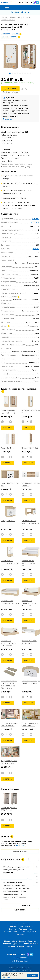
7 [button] (25, 73)
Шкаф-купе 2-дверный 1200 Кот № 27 (10, 563)
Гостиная (32, 941)
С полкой (35, 223)
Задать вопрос (20, 910)
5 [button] (20, 73)
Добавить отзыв (20, 852)
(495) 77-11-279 (25, 2)
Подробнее (7, 119)
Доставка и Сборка (15, 927)
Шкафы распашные (8, 20)
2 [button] (12, 73)
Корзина (37, 7)
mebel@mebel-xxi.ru (20, 961)
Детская (17, 944)
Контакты (13, 929)
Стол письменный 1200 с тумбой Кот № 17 (31, 523)
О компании (16, 924)
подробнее (18, 208)
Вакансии (20, 934)
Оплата (26, 924)
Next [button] (36, 859)
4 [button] (17, 73)
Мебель (29, 946)
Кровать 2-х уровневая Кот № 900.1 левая (29, 603)
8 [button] (28, 73)
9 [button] (30, 73)
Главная (4, 18)
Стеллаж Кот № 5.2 (30, 448)
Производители (25, 929)
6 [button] (23, 73)
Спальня (22, 941)
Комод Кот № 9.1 (8, 521)
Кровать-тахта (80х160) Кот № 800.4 (28, 563)
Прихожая (7, 944)
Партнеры (32, 932)
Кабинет (11, 946)
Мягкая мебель (11, 941)
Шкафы (28, 18)
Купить (12, 89)
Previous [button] (31, 859)
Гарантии (29, 927)
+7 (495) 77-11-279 (16, 955)
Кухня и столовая (30, 944)
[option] (20, 56)
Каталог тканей (11, 932)
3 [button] (15, 73)
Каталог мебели (16, 18)
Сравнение (28, 7)
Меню (7, 8)
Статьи (22, 932)
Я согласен (32, 975)
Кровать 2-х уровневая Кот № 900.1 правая (8, 643)
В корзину (8, 428)
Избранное (33, 7)
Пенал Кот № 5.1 (8, 448)
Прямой (36, 249)
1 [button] (10, 73)
